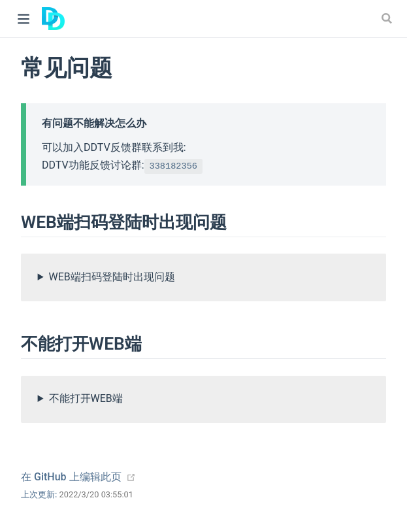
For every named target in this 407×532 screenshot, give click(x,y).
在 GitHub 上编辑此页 (71, 477)
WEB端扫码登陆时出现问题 (112, 277)
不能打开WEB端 (86, 398)
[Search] (388, 18)
